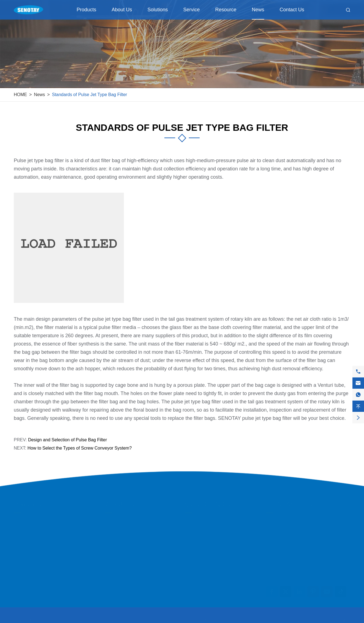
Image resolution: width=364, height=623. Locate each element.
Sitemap (304, 618)
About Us (122, 10)
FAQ (189, 561)
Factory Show (120, 531)
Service (192, 10)
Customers (196, 541)
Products (86, 10)
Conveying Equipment (37, 531)
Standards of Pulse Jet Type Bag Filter (90, 95)
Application (196, 531)
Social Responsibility (127, 551)
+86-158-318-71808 (296, 533)
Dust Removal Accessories (42, 561)
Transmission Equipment (39, 571)
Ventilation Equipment (36, 541)
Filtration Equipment (35, 521)
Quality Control (121, 541)
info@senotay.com (295, 522)
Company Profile (123, 521)
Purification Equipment (37, 551)
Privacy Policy (335, 618)
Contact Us (292, 10)
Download (195, 571)
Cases (191, 521)
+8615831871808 (294, 544)
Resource (226, 10)
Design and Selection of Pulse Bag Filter (67, 440)
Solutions (157, 10)
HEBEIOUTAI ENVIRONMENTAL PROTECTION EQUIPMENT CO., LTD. (122, 618)
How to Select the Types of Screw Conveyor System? (80, 448)
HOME (20, 95)
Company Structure (126, 561)
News (258, 10)
